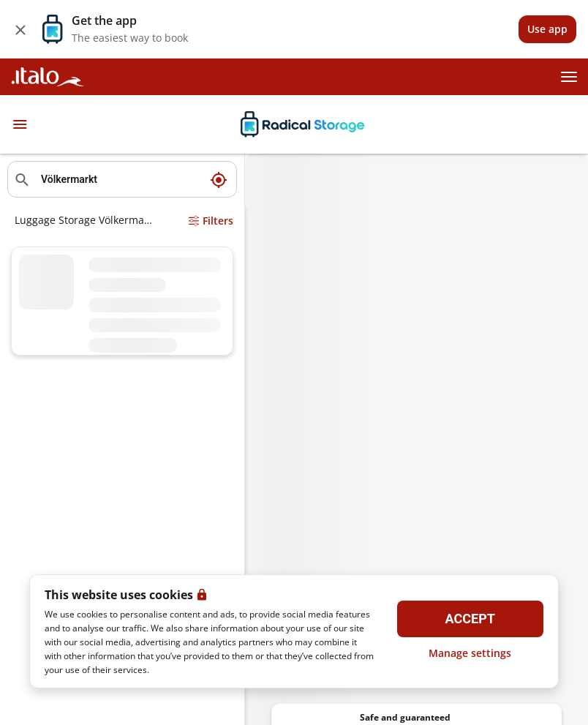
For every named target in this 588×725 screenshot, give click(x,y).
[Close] (20, 29)
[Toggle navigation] (20, 124)
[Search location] (122, 179)
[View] (547, 29)
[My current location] (219, 179)
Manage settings (470, 653)
